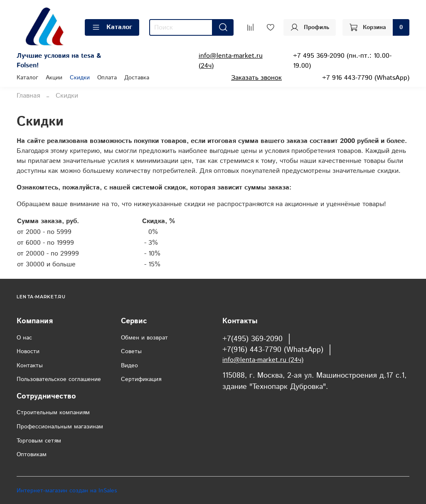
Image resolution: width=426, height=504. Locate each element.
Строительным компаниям (53, 413)
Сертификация (141, 379)
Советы (131, 352)
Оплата (107, 78)
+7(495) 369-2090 (252, 339)
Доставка (137, 78)
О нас (24, 338)
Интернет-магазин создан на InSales (67, 491)
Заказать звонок (256, 78)
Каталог (112, 27)
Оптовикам (32, 455)
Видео (129, 366)
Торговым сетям (39, 441)
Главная (28, 96)
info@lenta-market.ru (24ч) (263, 360)
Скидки (80, 78)
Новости (28, 352)
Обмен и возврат (144, 338)
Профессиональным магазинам (60, 427)
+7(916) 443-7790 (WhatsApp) (273, 350)
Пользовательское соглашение (59, 379)
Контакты (30, 366)
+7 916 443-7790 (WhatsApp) (366, 78)
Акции (54, 78)
